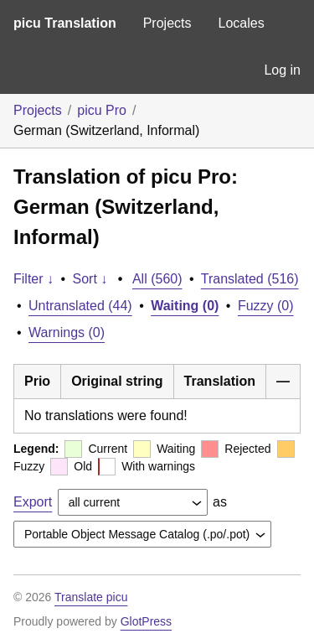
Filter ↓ (33, 279)
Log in (282, 70)
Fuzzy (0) (266, 306)
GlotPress (146, 621)
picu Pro (102, 110)
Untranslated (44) (80, 306)
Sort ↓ (90, 279)
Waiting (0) (185, 306)
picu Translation (65, 23)
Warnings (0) (67, 332)
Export (33, 502)
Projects (167, 23)
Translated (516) (250, 279)
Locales (241, 23)
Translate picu (91, 597)
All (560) (157, 279)
